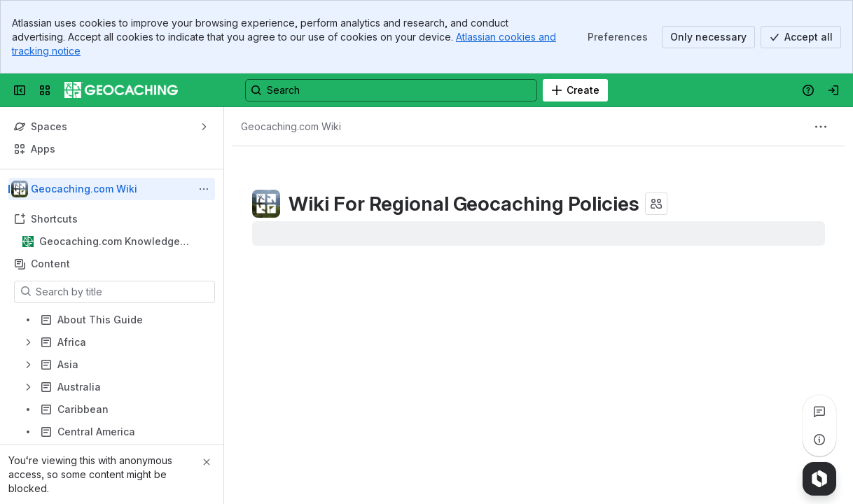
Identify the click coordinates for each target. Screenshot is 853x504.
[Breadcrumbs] (291, 127)
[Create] (575, 90)
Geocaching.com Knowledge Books (110, 242)
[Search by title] (123, 292)
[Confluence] (121, 90)
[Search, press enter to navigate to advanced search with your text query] (391, 90)
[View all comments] (819, 412)
